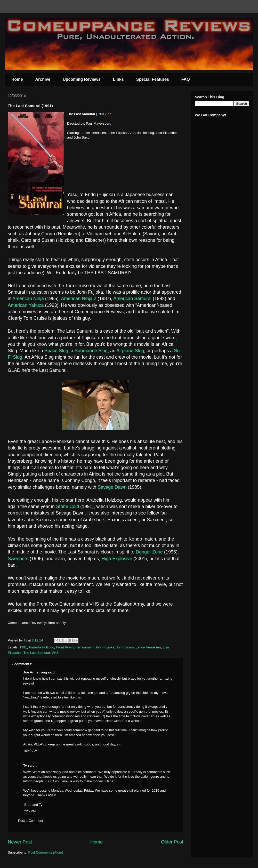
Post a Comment (31, 821)
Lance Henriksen (148, 647)
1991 (23, 647)
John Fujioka (105, 647)
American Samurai (133, 299)
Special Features (153, 79)
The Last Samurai (37, 653)
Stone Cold (67, 507)
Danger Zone (149, 552)
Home (17, 79)
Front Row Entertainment (75, 647)
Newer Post (20, 842)
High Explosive (117, 559)
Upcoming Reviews (82, 79)
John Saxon (125, 647)
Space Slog (56, 351)
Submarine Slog (91, 351)
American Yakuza (26, 305)
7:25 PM (29, 811)
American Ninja (28, 299)
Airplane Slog (130, 351)
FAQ (186, 79)
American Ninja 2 (79, 299)
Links (118, 79)
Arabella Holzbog (41, 647)
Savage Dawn (112, 487)
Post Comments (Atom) (46, 852)
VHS (55, 653)
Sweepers (18, 559)
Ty (25, 765)
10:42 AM (30, 751)
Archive (43, 79)
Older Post (172, 842)
